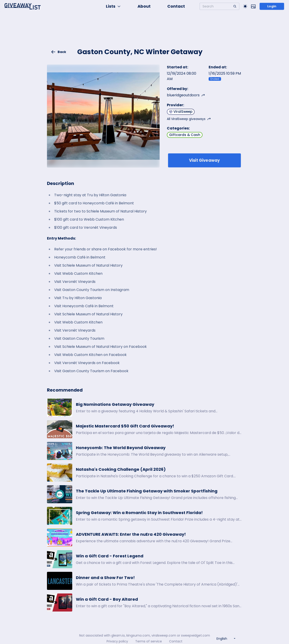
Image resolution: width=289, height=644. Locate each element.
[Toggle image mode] (253, 6)
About (144, 6)
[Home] (23, 6)
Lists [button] (113, 6)
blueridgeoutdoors (186, 95)
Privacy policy (117, 641)
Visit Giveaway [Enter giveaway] (204, 160)
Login (272, 6)
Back (58, 52)
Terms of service (149, 641)
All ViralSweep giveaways (189, 119)
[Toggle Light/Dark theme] (245, 6)
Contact (176, 6)
